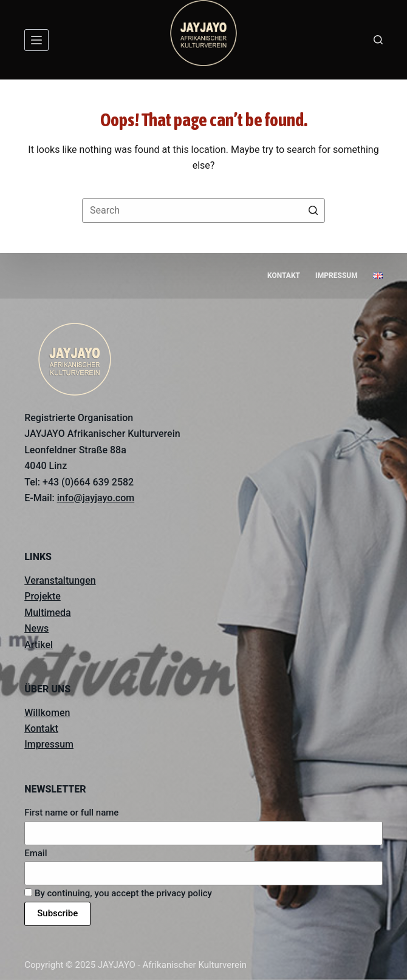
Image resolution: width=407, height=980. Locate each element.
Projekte (43, 596)
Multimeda (48, 613)
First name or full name (71, 813)
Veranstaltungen (60, 580)
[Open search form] (378, 40)
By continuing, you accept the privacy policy (118, 893)
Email (36, 853)
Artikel (39, 645)
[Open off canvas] (36, 40)
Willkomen (47, 713)
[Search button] (313, 211)
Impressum (49, 744)
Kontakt (41, 728)
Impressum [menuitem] (337, 275)
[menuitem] (378, 276)
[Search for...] (203, 211)
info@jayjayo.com (96, 498)
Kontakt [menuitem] (284, 275)
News (36, 628)
